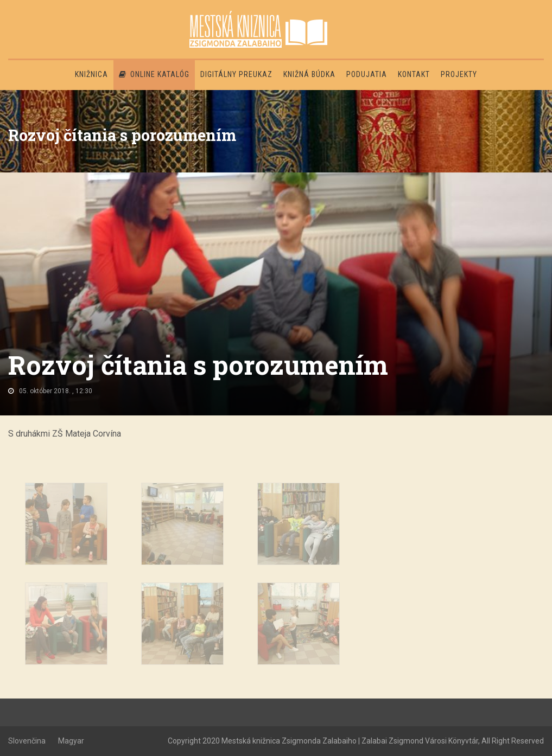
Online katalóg (154, 74)
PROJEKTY (459, 74)
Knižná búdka (309, 74)
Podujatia (367, 74)
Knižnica (91, 74)
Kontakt (414, 74)
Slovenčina (27, 741)
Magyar (71, 741)
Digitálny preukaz (236, 74)
